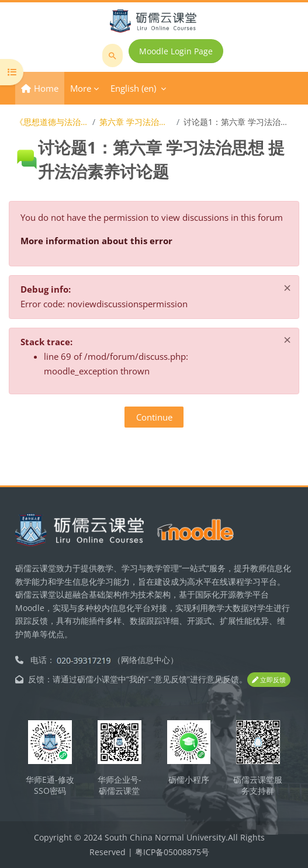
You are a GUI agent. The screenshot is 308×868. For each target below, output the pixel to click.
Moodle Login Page (176, 51)
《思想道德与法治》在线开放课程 (51, 122)
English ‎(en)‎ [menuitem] (133, 88)
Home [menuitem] (46, 88)
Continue (154, 417)
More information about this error (96, 241)
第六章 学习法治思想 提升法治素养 (136, 122)
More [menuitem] (81, 88)
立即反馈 (269, 680)
